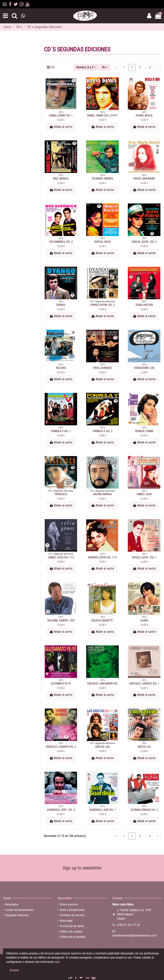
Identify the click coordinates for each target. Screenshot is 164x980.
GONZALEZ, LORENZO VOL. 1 (144, 684)
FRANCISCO (61, 494)
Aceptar (15, 970)
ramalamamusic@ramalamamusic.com (134, 935)
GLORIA (144, 621)
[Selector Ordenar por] (86, 67)
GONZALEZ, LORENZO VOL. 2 (61, 747)
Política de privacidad (72, 937)
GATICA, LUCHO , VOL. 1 (144, 557)
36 (105, 67)
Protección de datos (72, 926)
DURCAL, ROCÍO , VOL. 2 (144, 242)
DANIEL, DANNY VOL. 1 (61, 116)
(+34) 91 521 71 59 (128, 925)
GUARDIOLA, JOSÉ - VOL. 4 (61, 810)
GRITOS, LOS (144, 747)
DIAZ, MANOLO (61, 179)
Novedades (12, 904)
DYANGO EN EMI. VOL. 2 (102, 305)
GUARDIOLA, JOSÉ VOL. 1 (102, 810)
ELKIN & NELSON (144, 305)
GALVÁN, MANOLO (102, 494)
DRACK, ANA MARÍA (144, 179)
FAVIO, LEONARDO (102, 368)
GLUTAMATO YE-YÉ (61, 684)
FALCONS (61, 368)
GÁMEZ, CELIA (144, 494)
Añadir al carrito (61, 127)
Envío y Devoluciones (72, 910)
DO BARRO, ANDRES (103, 179)
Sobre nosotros (69, 904)
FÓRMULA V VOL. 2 (103, 431)
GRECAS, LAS (102, 747)
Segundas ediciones (17, 915)
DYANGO (61, 305)
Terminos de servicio (72, 915)
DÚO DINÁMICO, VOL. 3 (61, 242)
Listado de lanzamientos (19, 910)
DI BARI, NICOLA (144, 116)
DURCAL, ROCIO (103, 242)
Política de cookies (71, 932)
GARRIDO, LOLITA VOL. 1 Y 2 (102, 557)
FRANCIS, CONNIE (144, 431)
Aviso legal (66, 921)
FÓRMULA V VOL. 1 (61, 431)
